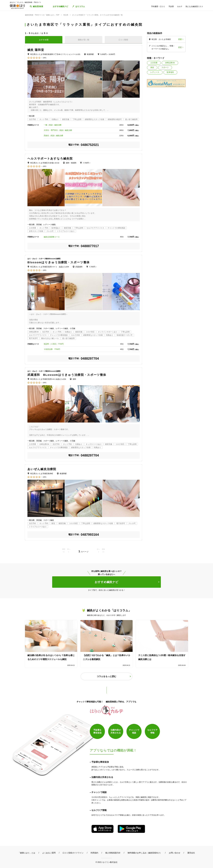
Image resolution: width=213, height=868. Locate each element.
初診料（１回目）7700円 (54, 344)
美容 (152, 67)
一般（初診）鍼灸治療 (53, 125)
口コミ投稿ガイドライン (73, 853)
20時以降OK (170, 63)
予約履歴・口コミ (158, 6)
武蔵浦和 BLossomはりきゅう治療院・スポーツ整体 (67, 375)
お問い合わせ (175, 853)
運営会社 (191, 853)
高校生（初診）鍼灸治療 (53, 136)
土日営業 (154, 63)
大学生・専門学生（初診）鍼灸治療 (58, 130)
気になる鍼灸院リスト (194, 6)
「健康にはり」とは (27, 853)
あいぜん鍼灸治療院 (42, 469)
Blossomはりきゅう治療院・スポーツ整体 (59, 262)
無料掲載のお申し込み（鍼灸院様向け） (145, 853)
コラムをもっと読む (106, 676)
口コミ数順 (123, 40)
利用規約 (94, 853)
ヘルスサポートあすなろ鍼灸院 (50, 158)
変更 (180, 39)
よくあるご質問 (49, 853)
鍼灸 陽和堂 (36, 50)
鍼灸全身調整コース (52, 237)
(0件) (45, 58)
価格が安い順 (84, 40)
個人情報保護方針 (113, 853)
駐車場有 (170, 72)
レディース (155, 72)
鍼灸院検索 (38, 6)
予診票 (171, 6)
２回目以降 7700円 (52, 349)
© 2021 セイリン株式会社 (106, 862)
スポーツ (165, 67)
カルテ (180, 6)
